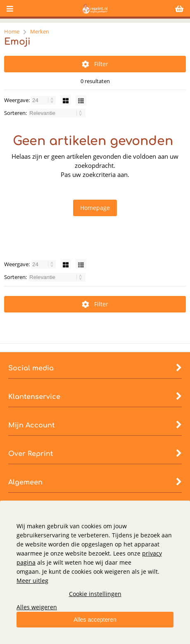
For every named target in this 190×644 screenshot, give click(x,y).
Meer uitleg (32, 581)
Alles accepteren (95, 620)
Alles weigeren (37, 607)
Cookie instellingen (95, 594)
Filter (95, 64)
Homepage (95, 208)
